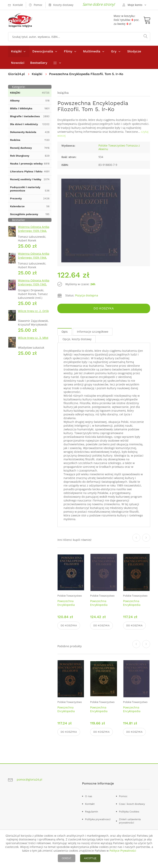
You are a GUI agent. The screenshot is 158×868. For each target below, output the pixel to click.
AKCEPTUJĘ (90, 858)
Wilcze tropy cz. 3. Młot (33, 338)
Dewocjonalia (43, 51)
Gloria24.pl (16, 74)
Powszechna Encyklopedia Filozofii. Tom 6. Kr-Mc (103, 607)
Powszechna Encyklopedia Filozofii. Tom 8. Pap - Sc (136, 607)
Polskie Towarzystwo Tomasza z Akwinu (119, 147)
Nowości (18, 63)
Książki (16, 51)
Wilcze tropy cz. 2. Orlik (33, 311)
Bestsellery (39, 63)
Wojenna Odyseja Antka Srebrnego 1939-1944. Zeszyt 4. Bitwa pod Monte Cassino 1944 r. (34, 259)
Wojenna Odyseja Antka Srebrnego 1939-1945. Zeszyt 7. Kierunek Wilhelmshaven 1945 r (34, 286)
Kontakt (90, 804)
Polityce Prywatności (123, 851)
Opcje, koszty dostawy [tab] (77, 339)
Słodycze (134, 51)
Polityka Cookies (129, 812)
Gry (114, 51)
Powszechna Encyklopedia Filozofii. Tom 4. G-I (70, 605)
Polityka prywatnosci (98, 819)
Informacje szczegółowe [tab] (93, 332)
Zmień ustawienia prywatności (130, 821)
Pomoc (123, 796)
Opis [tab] (65, 332)
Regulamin (92, 812)
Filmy (68, 51)
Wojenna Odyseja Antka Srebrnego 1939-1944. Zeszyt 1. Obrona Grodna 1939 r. (34, 233)
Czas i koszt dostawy (132, 804)
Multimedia (92, 51)
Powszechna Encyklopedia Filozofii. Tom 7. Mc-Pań (136, 713)
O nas (89, 796)
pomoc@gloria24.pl (29, 779)
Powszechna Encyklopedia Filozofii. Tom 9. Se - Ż (103, 713)
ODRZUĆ (67, 858)
